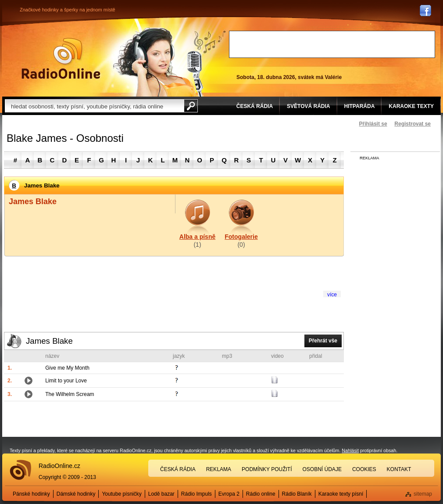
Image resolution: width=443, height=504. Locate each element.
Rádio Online (61, 58)
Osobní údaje (322, 469)
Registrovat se (413, 124)
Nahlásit (350, 450)
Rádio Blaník (297, 494)
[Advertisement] (332, 44)
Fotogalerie (241, 237)
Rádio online (261, 494)
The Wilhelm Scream (70, 394)
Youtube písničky (121, 494)
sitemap (423, 494)
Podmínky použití (267, 469)
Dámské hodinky (76, 494)
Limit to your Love (66, 381)
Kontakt (399, 469)
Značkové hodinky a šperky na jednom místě (68, 10)
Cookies (364, 469)
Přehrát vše (323, 341)
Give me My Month (67, 368)
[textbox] (94, 106)
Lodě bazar (161, 494)
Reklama (219, 469)
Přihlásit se (373, 124)
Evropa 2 (229, 494)
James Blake (49, 341)
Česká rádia (178, 469)
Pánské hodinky (31, 494)
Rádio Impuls (196, 494)
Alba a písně (197, 237)
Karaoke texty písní (341, 494)
